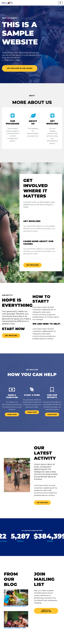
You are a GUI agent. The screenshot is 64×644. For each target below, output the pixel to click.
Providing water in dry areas (15, 606)
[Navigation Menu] (60, 3)
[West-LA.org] (7, 3)
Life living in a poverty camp (15, 628)
